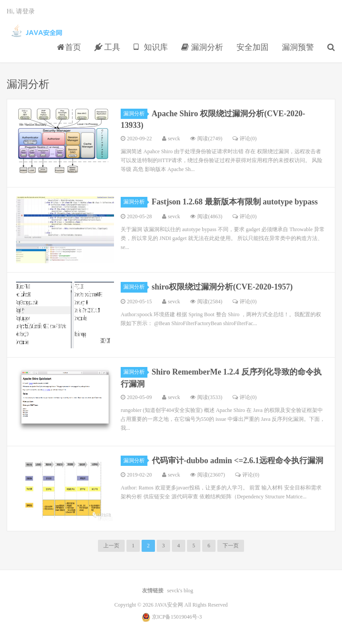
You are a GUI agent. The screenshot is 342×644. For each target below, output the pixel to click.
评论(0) (244, 139)
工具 (108, 47)
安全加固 (252, 47)
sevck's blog (180, 591)
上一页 (111, 546)
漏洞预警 (298, 47)
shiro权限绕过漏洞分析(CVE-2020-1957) (222, 287)
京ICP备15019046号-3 (177, 617)
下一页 (231, 546)
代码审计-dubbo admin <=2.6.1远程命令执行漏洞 (238, 461)
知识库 (151, 47)
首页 (69, 47)
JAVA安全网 (37, 32)
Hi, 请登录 (21, 11)
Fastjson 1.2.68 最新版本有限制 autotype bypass (235, 202)
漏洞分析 (202, 47)
